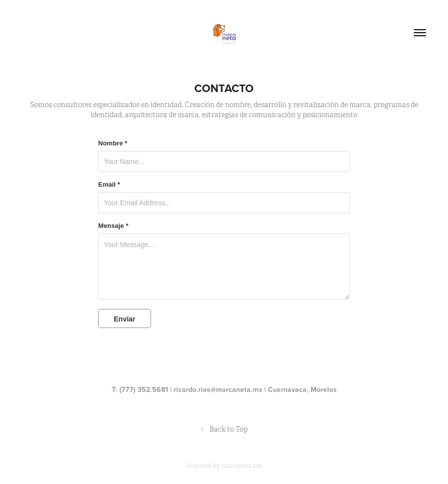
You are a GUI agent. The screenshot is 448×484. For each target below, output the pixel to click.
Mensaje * (113, 226)
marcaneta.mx (242, 466)
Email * (109, 185)
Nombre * (113, 143)
